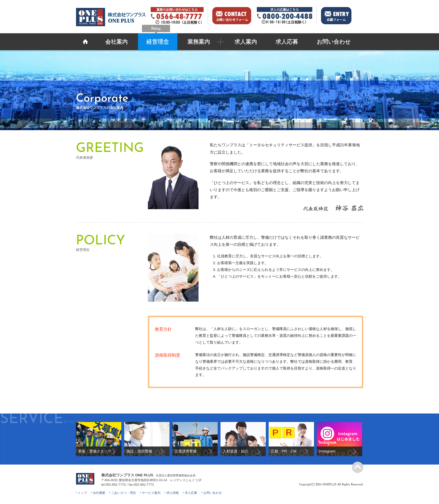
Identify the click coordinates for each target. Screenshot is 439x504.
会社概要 (99, 493)
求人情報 (173, 493)
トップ (82, 493)
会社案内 (117, 42)
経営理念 (156, 39)
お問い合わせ (334, 42)
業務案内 (199, 42)
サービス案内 (151, 493)
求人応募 (287, 42)
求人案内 (246, 42)
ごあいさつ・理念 (124, 493)
